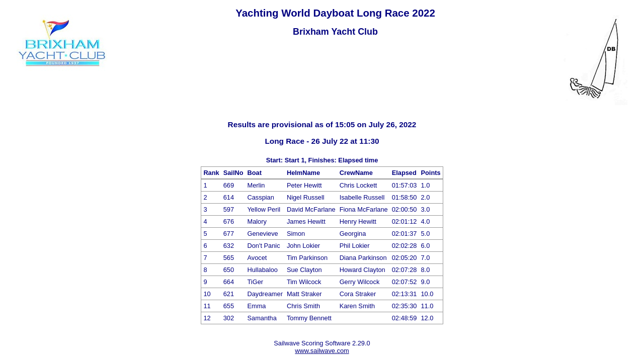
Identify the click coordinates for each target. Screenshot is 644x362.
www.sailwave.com (322, 351)
